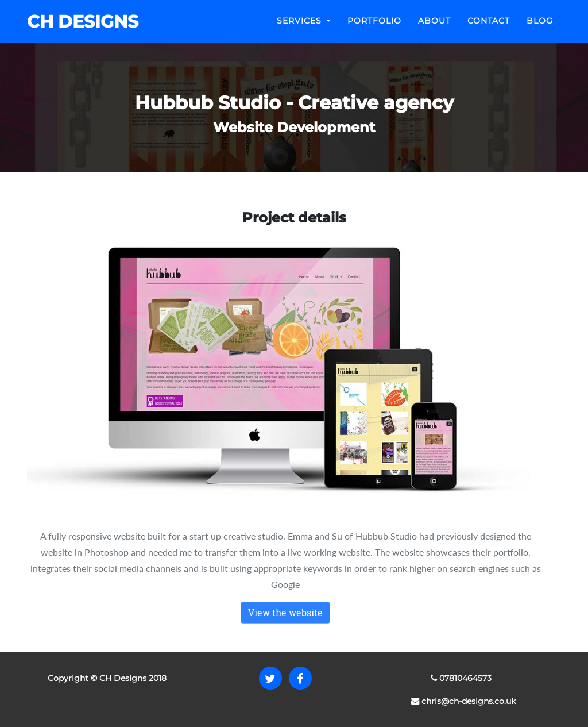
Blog (540, 29)
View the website (285, 612)
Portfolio (374, 29)
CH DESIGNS (80, 30)
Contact (489, 29)
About (434, 29)
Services (301, 29)
